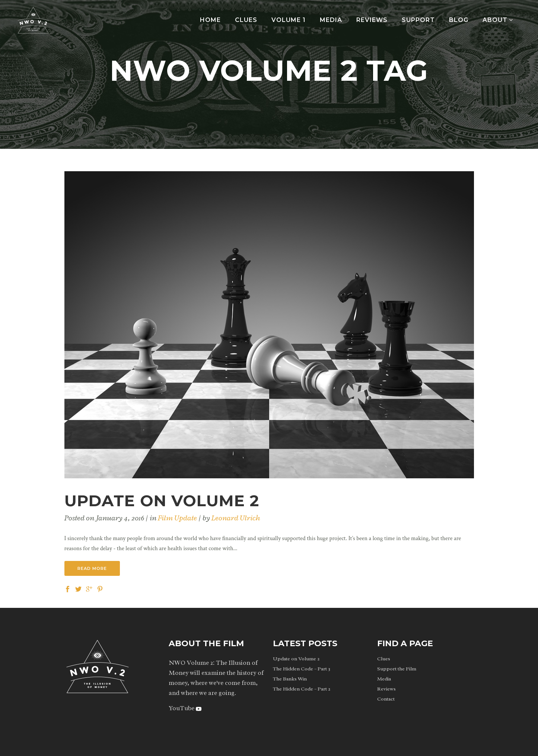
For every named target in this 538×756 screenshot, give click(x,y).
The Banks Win (290, 679)
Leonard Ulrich (236, 518)
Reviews (386, 689)
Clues (384, 659)
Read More (92, 568)
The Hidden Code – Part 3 (302, 669)
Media (384, 679)
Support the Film (397, 669)
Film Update (177, 518)
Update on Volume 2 (162, 501)
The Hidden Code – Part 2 (302, 689)
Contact (386, 699)
